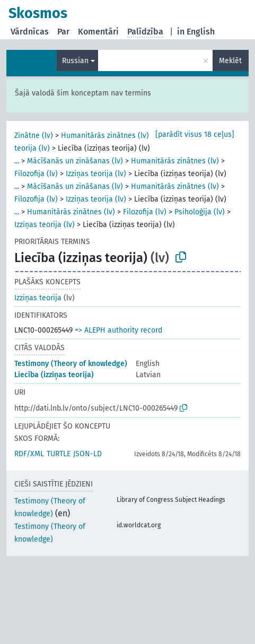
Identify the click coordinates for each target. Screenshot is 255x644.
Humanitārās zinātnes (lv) (105, 136)
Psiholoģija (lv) (200, 212)
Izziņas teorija (38, 298)
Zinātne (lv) (34, 136)
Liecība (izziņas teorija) (54, 375)
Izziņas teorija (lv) (96, 174)
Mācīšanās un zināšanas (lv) (75, 161)
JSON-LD (87, 454)
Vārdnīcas (30, 32)
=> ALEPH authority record (118, 330)
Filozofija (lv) (36, 174)
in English (196, 32)
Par (63, 32)
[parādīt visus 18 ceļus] (195, 134)
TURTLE (59, 454)
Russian (75, 61)
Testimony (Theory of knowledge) (71, 364)
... (17, 161)
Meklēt (230, 61)
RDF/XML (29, 454)
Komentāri (98, 32)
